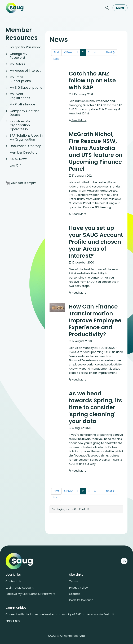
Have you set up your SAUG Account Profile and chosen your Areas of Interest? (96, 241)
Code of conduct (81, 599)
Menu (120, 8)
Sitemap (75, 593)
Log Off (15, 165)
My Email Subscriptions (20, 79)
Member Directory (24, 152)
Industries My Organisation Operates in (20, 125)
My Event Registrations (20, 96)
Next (110, 51)
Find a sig (13, 620)
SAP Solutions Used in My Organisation (26, 137)
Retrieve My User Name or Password (30, 593)
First (56, 51)
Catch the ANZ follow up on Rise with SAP (92, 79)
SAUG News (19, 159)
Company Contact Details (24, 113)
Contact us (13, 580)
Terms (74, 580)
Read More (78, 119)
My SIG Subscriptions (26, 88)
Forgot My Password (25, 47)
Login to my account (20, 586)
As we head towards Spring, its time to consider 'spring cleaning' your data (95, 406)
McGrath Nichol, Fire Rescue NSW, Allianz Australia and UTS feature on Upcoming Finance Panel (96, 150)
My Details (17, 64)
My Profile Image (22, 104)
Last (56, 58)
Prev (68, 51)
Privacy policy (78, 586)
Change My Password (18, 56)
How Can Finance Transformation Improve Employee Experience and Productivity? (95, 319)
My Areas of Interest (25, 71)
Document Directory (25, 146)
